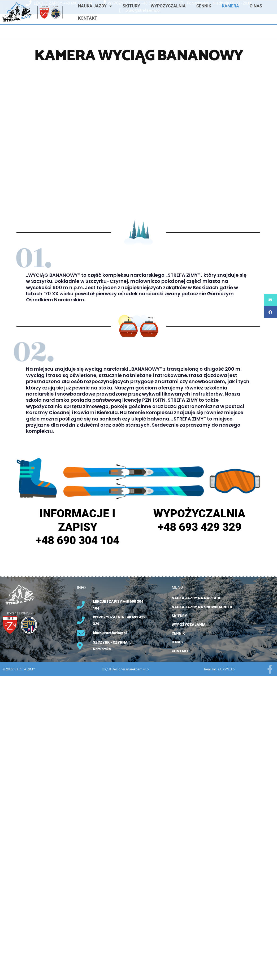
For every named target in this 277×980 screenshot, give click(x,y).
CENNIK (204, 6)
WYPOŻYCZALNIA (168, 6)
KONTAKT (88, 18)
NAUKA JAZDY (95, 6)
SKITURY (131, 6)
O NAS (256, 6)
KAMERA (230, 6)
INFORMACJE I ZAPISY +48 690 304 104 (77, 527)
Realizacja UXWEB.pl (220, 669)
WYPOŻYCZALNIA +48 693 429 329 (199, 520)
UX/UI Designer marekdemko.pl (126, 669)
